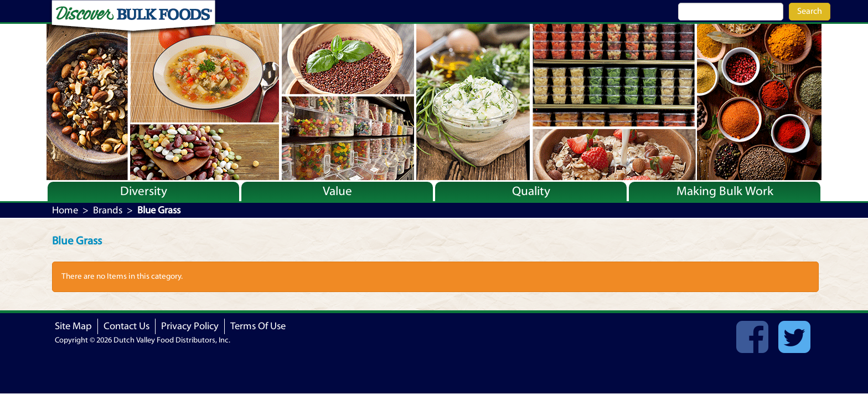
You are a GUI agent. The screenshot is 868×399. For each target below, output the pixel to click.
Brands (108, 210)
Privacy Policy (190, 326)
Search (810, 11)
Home (65, 210)
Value (337, 191)
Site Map (73, 326)
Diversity (144, 191)
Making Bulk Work (725, 191)
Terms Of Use (258, 326)
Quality (531, 191)
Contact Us (126, 326)
